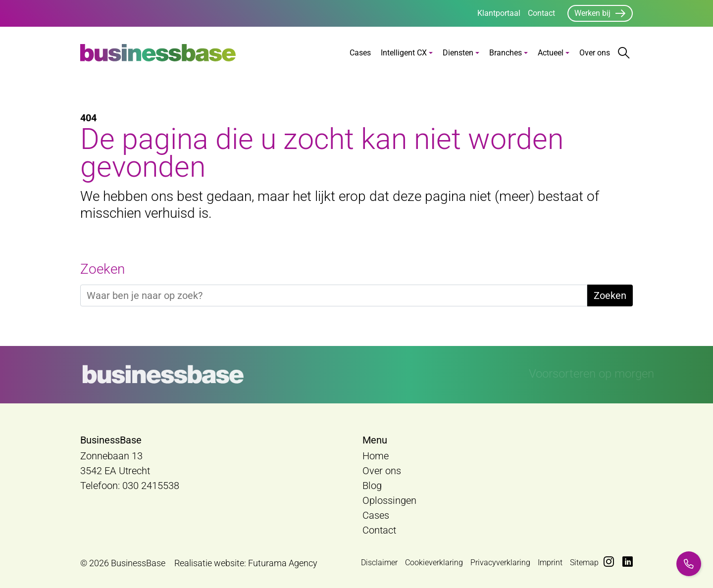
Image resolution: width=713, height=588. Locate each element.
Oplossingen (389, 500)
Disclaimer (379, 563)
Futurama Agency (283, 563)
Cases (360, 53)
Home (376, 456)
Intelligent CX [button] (404, 53)
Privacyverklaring (500, 563)
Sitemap (584, 563)
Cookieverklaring (434, 563)
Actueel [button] (551, 53)
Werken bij (592, 13)
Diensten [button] (458, 53)
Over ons (595, 53)
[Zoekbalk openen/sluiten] (624, 53)
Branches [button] (506, 53)
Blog (372, 486)
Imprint (550, 563)
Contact (541, 13)
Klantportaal (499, 13)
